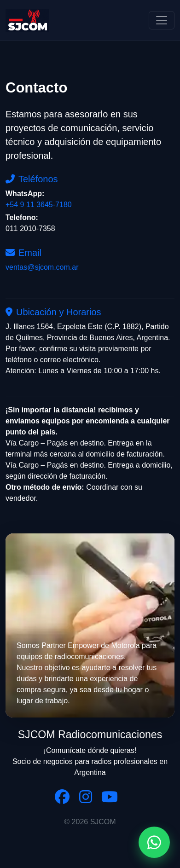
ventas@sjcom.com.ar (42, 267)
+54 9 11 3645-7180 (39, 205)
